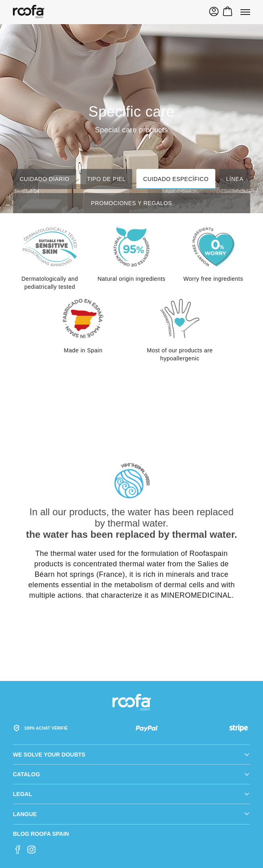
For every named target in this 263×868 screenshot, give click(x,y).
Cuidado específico (176, 179)
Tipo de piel (106, 179)
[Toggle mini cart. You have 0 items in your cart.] (228, 12)
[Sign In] (214, 12)
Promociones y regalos (131, 203)
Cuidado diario (45, 179)
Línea (235, 179)
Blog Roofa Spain (41, 834)
